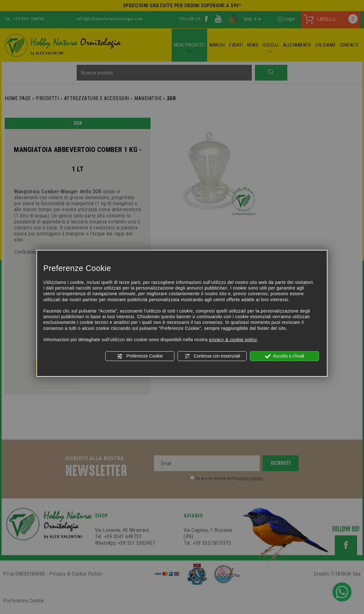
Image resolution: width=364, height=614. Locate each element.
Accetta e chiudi (285, 356)
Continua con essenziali (212, 356)
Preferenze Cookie (140, 356)
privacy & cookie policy (233, 340)
